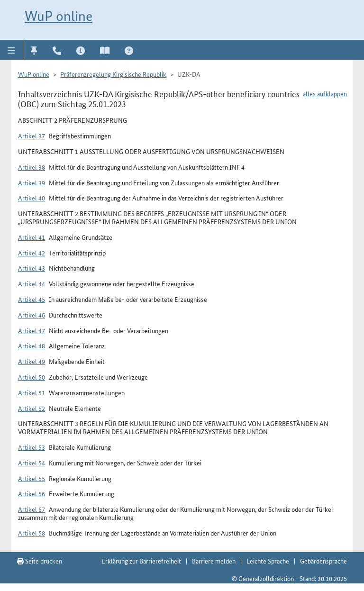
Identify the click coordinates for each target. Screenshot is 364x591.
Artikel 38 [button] (32, 167)
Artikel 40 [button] (32, 198)
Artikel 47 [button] (32, 330)
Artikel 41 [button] (32, 237)
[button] (12, 50)
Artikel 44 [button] (32, 283)
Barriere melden (214, 561)
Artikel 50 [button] (32, 377)
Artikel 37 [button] (32, 136)
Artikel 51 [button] (32, 392)
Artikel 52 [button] (32, 408)
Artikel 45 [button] (32, 299)
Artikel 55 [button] (32, 478)
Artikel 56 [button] (32, 493)
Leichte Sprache (268, 561)
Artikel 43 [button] (32, 268)
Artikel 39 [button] (32, 182)
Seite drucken (40, 561)
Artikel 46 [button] (32, 315)
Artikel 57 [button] (32, 509)
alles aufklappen (325, 93)
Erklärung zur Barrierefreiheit (141, 561)
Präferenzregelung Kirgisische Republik (113, 74)
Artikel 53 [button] (32, 447)
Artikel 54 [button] (32, 463)
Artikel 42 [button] (32, 253)
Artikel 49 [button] (32, 361)
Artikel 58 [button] (32, 533)
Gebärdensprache (323, 561)
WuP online (59, 16)
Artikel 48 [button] (32, 346)
